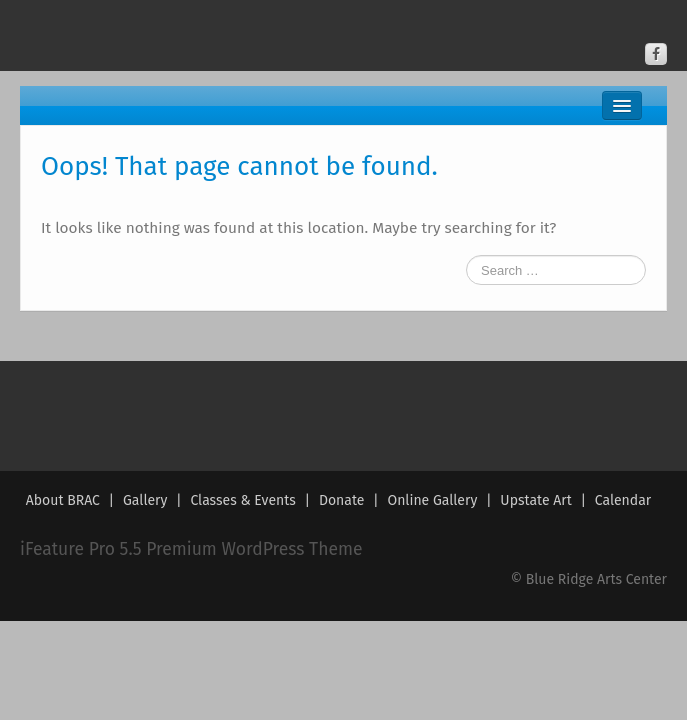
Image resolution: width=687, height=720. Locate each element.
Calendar (623, 500)
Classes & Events (242, 500)
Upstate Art (535, 500)
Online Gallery (432, 500)
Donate (342, 500)
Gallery (145, 500)
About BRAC (63, 500)
